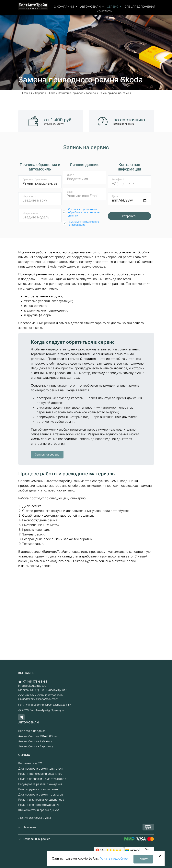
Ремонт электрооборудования (39, 805)
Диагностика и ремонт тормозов (41, 794)
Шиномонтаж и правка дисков (39, 810)
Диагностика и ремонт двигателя (41, 769)
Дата (115, 196)
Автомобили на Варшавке (36, 746)
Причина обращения (35, 179)
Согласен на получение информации (84, 223)
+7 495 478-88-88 (35, 681)
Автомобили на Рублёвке (35, 741)
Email (70, 192)
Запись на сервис (47, 454)
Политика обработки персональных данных (45, 705)
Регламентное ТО (30, 763)
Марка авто (29, 196)
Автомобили (91, 7)
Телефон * (118, 179)
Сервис (113, 7)
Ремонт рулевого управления (38, 789)
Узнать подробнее (114, 858)
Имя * (70, 175)
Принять (143, 859)
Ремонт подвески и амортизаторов (42, 779)
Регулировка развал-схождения (40, 784)
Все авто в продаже (32, 731)
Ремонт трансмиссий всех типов (40, 774)
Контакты (104, 11)
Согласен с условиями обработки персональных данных (85, 212)
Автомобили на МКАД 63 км (38, 736)
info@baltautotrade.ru (32, 686)
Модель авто (30, 213)
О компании (64, 7)
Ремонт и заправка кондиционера (41, 800)
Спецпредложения (140, 7)
